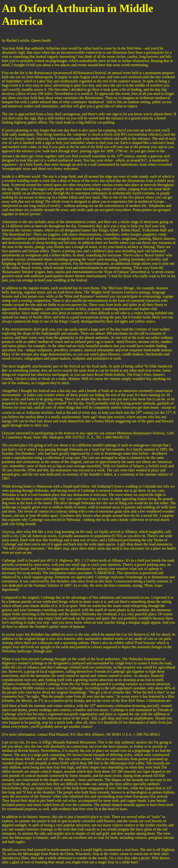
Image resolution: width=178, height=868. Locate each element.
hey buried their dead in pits (25, 801)
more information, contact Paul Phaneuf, (39, 734)
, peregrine (155, 838)
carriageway (71, 114)
